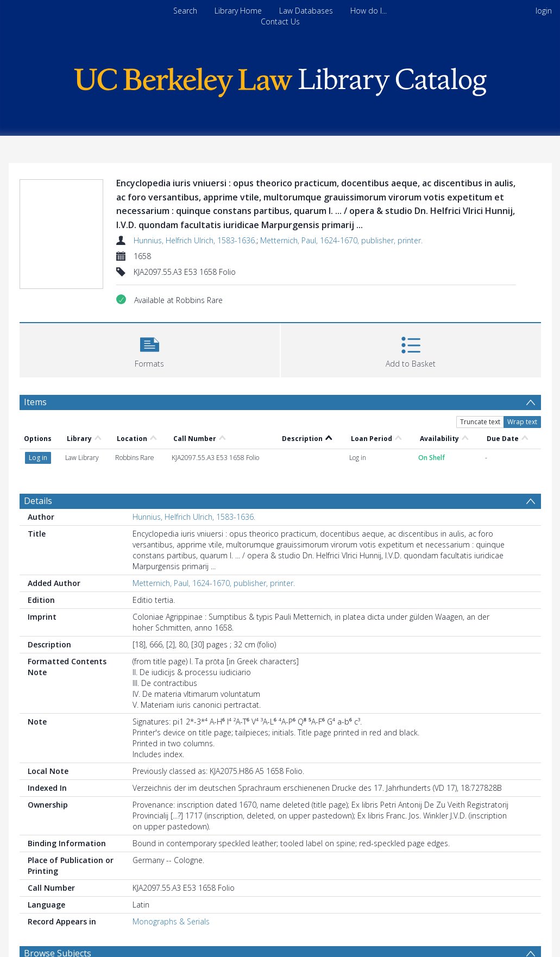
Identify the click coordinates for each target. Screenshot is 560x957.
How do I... (369, 11)
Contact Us (280, 21)
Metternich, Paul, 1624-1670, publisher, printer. (341, 240)
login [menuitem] (544, 11)
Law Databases (306, 11)
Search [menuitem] (185, 11)
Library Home (238, 11)
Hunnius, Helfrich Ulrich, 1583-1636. (195, 240)
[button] (150, 349)
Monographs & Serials (171, 921)
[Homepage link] (280, 80)
